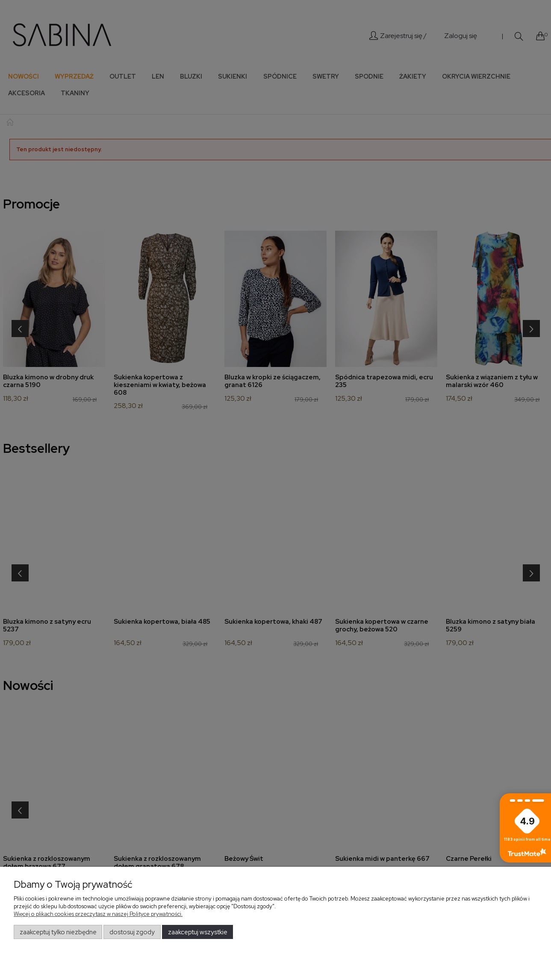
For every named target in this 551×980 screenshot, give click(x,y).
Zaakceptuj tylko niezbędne (58, 932)
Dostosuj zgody (132, 932)
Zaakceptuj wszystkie (198, 932)
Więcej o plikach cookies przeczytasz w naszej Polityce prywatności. (98, 914)
